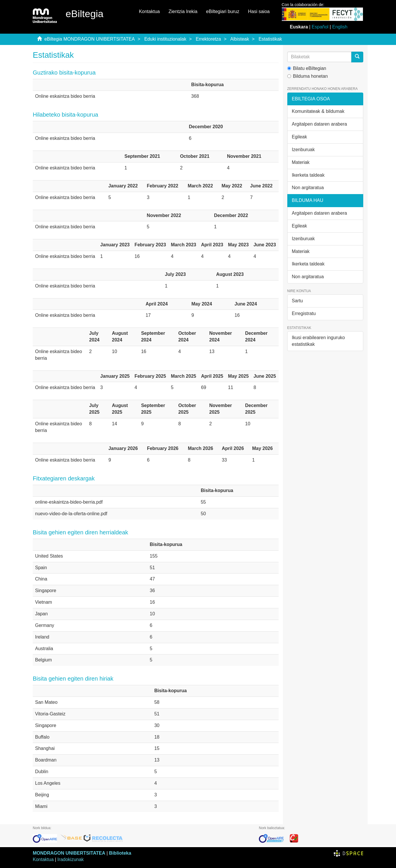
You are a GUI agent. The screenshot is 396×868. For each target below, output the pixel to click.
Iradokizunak (71, 859)
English (340, 27)
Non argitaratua (308, 188)
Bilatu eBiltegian (307, 68)
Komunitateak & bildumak (318, 111)
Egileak (299, 137)
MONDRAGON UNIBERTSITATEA (69, 853)
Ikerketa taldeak (308, 175)
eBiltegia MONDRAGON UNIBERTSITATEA (90, 39)
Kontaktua (149, 11)
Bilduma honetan (308, 76)
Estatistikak (270, 39)
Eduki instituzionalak (165, 39)
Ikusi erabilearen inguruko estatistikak (318, 341)
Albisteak (240, 39)
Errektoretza (208, 39)
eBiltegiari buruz (223, 11)
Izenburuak (303, 150)
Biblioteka (120, 853)
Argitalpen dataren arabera (319, 124)
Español (320, 27)
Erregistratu (304, 313)
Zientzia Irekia (183, 11)
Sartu (297, 301)
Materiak (301, 162)
